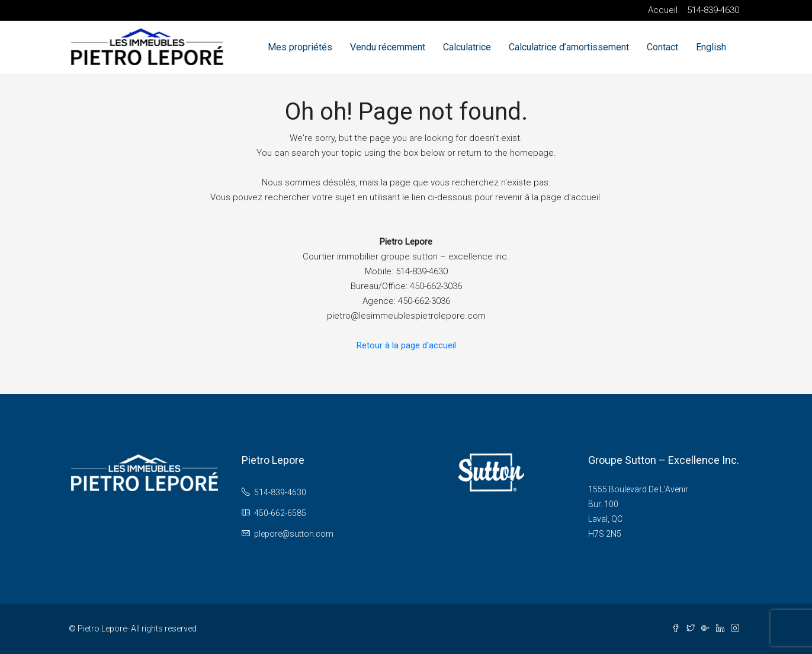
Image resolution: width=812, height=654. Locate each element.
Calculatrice (467, 47)
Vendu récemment (388, 47)
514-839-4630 (713, 10)
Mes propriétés (300, 47)
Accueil (663, 10)
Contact (662, 47)
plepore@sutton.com (294, 534)
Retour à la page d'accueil (406, 345)
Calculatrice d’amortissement (569, 47)
